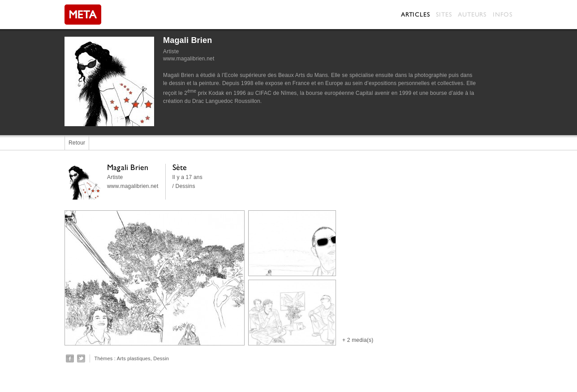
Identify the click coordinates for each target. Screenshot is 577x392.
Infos (503, 14)
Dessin (161, 358)
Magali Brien (187, 40)
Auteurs (472, 14)
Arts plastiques (134, 358)
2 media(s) (360, 340)
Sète (180, 167)
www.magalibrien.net (189, 59)
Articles (415, 14)
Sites (444, 14)
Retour (77, 143)
